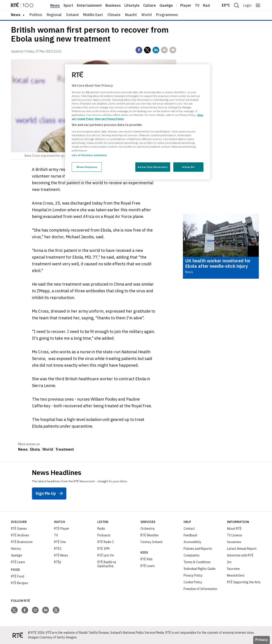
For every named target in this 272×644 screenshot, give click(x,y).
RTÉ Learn (18, 562)
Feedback (190, 535)
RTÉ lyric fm (106, 555)
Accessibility (192, 542)
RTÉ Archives (20, 535)
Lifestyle (132, 5)
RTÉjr (58, 562)
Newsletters (236, 575)
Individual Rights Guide (200, 569)
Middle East (93, 15)
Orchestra (148, 529)
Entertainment (89, 5)
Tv (197, 5)
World (146, 15)
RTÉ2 (58, 549)
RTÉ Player (62, 529)
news (16, 15)
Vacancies (234, 542)
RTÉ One (60, 542)
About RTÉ (234, 529)
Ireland (72, 15)
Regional (54, 15)
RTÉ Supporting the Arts (244, 582)
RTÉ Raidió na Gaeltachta (107, 564)
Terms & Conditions (197, 562)
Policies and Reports (198, 549)
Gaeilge (166, 5)
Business (113, 5)
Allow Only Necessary (153, 167)
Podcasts (104, 535)
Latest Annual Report (242, 549)
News (55, 5)
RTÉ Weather (150, 535)
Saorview (233, 569)
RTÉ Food (18, 576)
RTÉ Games (19, 529)
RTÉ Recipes (20, 583)
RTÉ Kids (146, 559)
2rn (229, 562)
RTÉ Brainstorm (22, 542)
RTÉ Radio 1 (106, 542)
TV (56, 535)
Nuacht (131, 15)
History (16, 549)
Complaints (191, 555)
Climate (114, 15)
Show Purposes (87, 167)
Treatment (65, 449)
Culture (150, 5)
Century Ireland (151, 542)
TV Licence (234, 535)
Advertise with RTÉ (240, 555)
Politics (36, 15)
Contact (189, 529)
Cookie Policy (193, 582)
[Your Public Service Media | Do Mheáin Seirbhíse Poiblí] (18, 635)
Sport (68, 5)
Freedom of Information (200, 589)
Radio (208, 5)
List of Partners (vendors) (89, 155)
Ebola (35, 449)
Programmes (167, 15)
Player (186, 5)
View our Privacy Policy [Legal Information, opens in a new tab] (109, 119)
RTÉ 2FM (103, 549)
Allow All (188, 167)
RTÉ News (61, 555)
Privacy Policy (193, 575)
